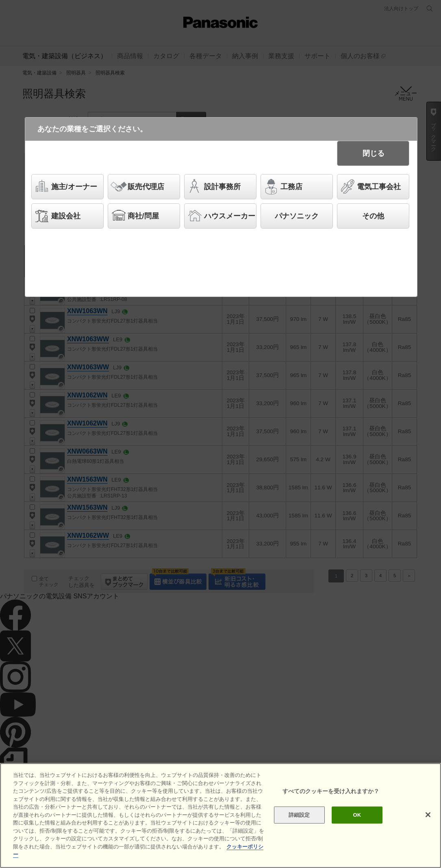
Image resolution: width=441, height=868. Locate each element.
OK (357, 815)
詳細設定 (299, 815)
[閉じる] (428, 815)
